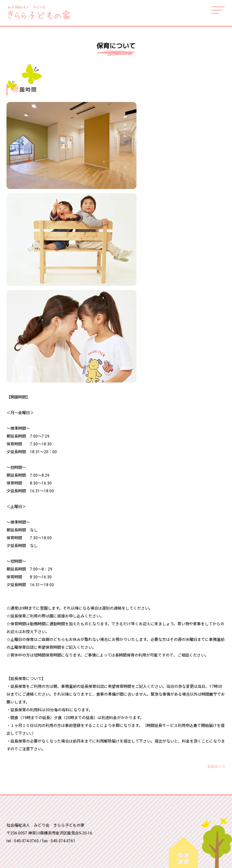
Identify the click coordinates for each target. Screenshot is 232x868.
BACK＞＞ (217, 767)
